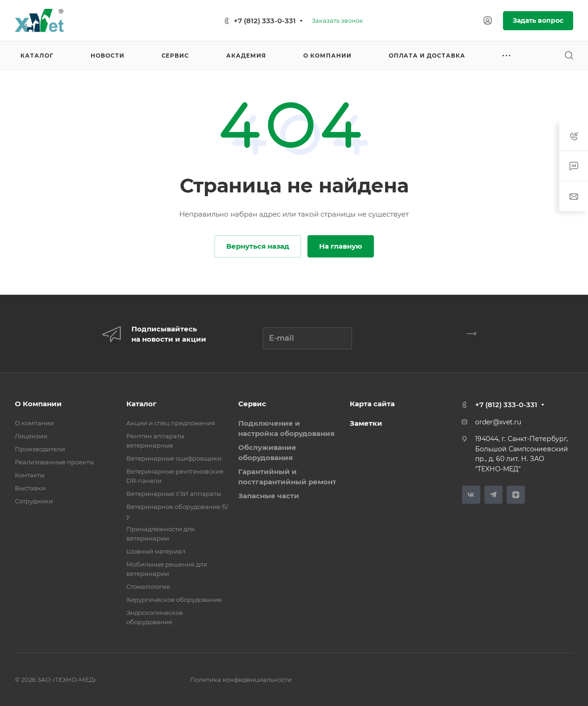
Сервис (252, 404)
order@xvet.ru (498, 422)
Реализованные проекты (54, 462)
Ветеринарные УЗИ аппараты (174, 494)
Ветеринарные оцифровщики (174, 458)
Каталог (141, 404)
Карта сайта (372, 404)
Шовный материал (156, 551)
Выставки (30, 488)
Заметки (366, 423)
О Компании (38, 404)
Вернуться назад (258, 246)
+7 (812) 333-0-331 (265, 21)
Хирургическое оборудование (174, 600)
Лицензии (31, 436)
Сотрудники (34, 501)
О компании (34, 423)
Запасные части (269, 496)
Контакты (30, 475)
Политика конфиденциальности (241, 680)
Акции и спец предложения (171, 423)
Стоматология (148, 587)
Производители (40, 449)
